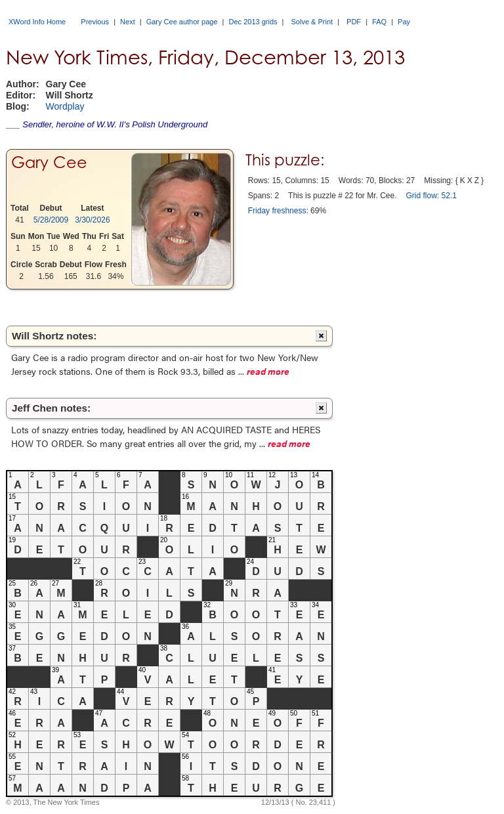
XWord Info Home (37, 22)
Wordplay (65, 106)
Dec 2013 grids (253, 22)
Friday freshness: (278, 211)
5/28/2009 (51, 220)
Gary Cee (49, 162)
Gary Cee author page (182, 22)
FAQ (379, 22)
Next (128, 22)
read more (268, 371)
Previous (95, 22)
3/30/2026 (92, 220)
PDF (354, 22)
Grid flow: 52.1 (431, 196)
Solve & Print (312, 22)
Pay (404, 22)
